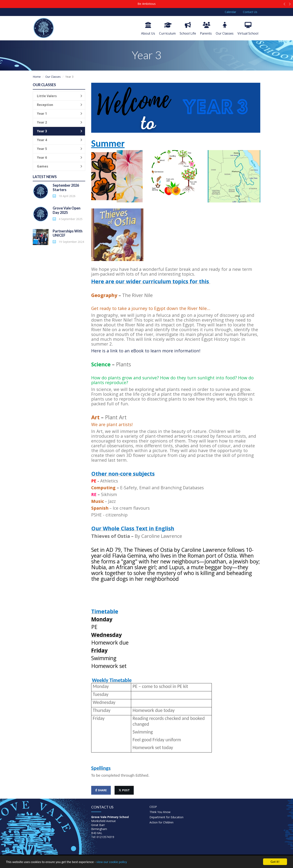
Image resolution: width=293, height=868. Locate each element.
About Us (148, 29)
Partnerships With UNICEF (68, 233)
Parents (206, 29)
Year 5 (60, 149)
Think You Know (160, 812)
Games (60, 166)
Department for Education (166, 817)
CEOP (153, 807)
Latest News (45, 177)
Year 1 (60, 114)
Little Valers (60, 96)
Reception (60, 105)
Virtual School (248, 29)
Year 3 (60, 131)
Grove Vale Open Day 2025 (67, 210)
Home (37, 77)
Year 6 (60, 157)
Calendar (230, 12)
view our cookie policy (112, 862)
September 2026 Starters (66, 187)
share (101, 790)
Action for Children (161, 822)
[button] (285, 5)
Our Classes (225, 29)
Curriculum (167, 29)
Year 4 (60, 140)
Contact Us (250, 12)
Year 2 (60, 122)
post (124, 790)
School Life (188, 29)
